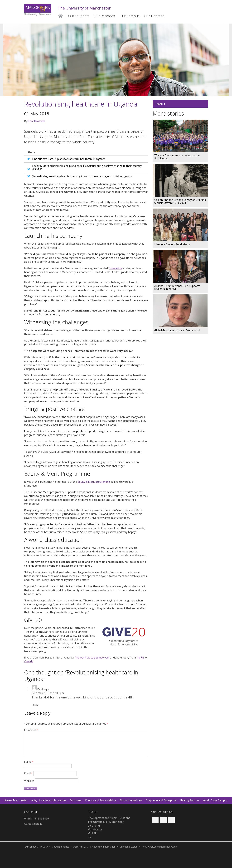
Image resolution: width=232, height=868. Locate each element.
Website (29, 781)
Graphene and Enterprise (161, 800)
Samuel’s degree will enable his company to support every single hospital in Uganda (82, 176)
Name (29, 762)
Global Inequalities (131, 800)
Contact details (33, 824)
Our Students (79, 16)
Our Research (104, 16)
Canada (29, 661)
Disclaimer (30, 847)
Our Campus (130, 16)
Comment (31, 730)
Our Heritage (154, 16)
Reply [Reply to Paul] (35, 705)
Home (60, 15)
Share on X (29, 158)
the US (140, 658)
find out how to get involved (92, 658)
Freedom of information (103, 847)
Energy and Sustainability (101, 800)
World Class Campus (215, 800)
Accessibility (80, 847)
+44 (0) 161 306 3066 (36, 819)
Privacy (44, 847)
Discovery (76, 800)
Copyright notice (61, 847)
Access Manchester (16, 800)
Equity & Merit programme (94, 482)
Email (28, 773)
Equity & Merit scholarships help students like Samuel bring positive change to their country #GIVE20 (87, 168)
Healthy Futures (190, 800)
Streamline (115, 268)
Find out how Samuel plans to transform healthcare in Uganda (69, 159)
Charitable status (129, 847)
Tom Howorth (36, 121)
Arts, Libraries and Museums (49, 800)
